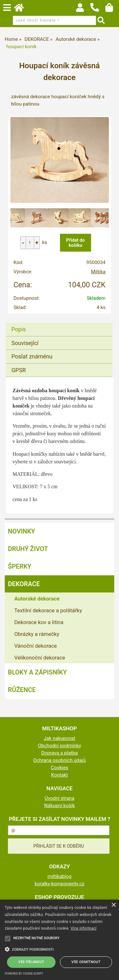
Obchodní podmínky (59, 746)
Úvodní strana (60, 798)
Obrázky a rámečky (37, 634)
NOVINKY (21, 531)
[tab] (59, 323)
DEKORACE (24, 584)
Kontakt (60, 775)
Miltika (98, 272)
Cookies (60, 768)
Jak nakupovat (60, 738)
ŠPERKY (20, 566)
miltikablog (60, 876)
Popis (19, 329)
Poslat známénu (32, 356)
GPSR (19, 370)
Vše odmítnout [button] (86, 962)
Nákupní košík (59, 806)
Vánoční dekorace (36, 646)
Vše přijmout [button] (31, 962)
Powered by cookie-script (24, 974)
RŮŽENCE (22, 690)
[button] (60, 949)
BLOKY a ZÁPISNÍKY (37, 672)
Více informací (84, 928)
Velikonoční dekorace (40, 658)
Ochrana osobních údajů (60, 760)
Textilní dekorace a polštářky (48, 610)
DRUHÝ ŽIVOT (28, 549)
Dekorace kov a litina (39, 622)
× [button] (113, 905)
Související (25, 343)
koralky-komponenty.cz (60, 884)
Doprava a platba (60, 753)
